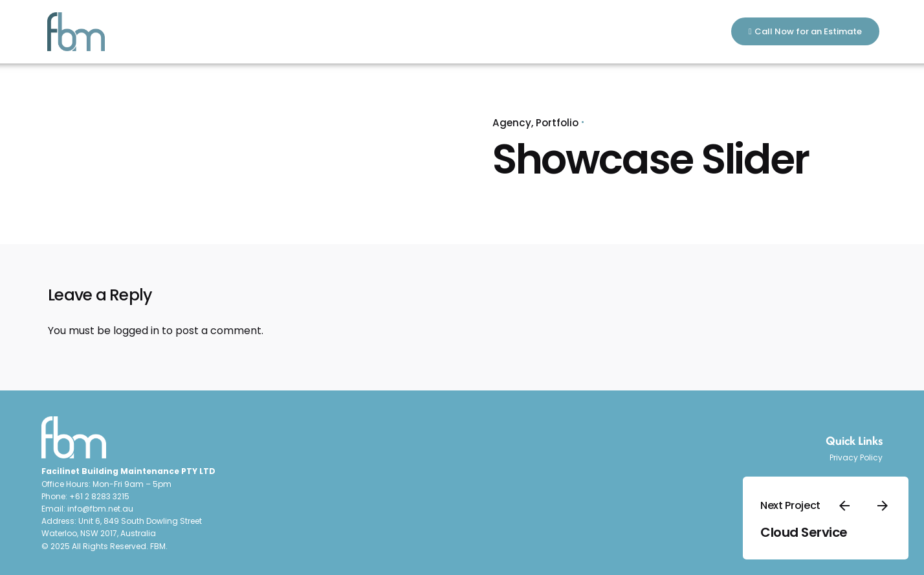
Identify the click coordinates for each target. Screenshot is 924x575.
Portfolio (557, 123)
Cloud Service (804, 532)
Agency (512, 123)
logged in (136, 331)
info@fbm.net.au (100, 509)
